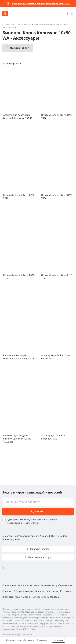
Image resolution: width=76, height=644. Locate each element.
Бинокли (27, 24)
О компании (9, 585)
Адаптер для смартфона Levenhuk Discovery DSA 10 (18, 116)
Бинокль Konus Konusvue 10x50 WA (52, 24)
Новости (7, 591)
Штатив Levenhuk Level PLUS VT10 (57, 277)
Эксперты (8, 597)
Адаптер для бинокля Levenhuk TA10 (53, 437)
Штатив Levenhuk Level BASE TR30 (57, 197)
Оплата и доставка (28, 585)
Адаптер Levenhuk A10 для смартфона (56, 357)
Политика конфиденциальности (17, 635)
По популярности (12, 64)
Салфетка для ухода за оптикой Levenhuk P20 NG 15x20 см (17, 439)
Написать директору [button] (39, 557)
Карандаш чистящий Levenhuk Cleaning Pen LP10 (18, 357)
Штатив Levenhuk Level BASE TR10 (57, 116)
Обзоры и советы (23, 591)
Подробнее (42, 640)
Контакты (65, 591)
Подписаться (38, 511)
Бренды (40, 591)
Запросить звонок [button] (39, 549)
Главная (6, 24)
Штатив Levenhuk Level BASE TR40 (19, 277)
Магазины (52, 591)
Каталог (17, 24)
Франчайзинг (23, 597)
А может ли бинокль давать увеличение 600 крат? (41, 3)
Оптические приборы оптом (57, 585)
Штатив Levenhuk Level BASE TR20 (19, 197)
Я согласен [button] (58, 640)
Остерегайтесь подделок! (47, 597)
